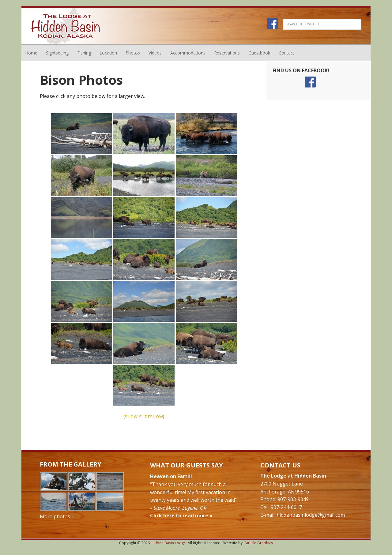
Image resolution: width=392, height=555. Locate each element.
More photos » (57, 516)
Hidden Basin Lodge (66, 26)
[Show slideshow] (144, 417)
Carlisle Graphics (258, 543)
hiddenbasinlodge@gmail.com (311, 515)
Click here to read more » (181, 516)
